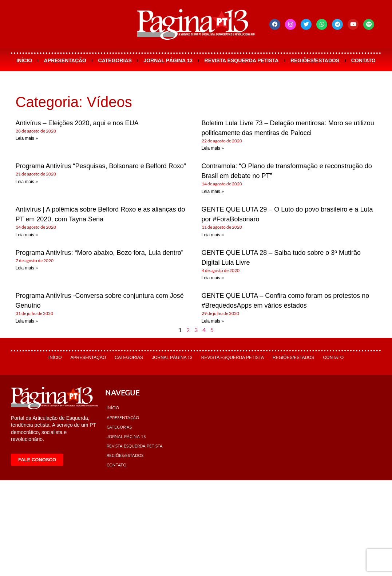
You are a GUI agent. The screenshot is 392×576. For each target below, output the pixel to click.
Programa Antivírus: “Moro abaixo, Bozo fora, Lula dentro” (100, 253)
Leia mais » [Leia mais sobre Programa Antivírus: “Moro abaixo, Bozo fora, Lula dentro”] (27, 268)
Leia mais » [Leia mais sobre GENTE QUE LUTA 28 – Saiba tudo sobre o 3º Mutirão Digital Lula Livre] (213, 278)
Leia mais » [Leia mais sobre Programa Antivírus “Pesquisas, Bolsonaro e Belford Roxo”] (27, 182)
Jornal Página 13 (168, 60)
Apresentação (65, 60)
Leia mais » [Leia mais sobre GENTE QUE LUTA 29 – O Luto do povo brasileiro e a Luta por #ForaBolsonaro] (213, 235)
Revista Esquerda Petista (242, 60)
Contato (363, 60)
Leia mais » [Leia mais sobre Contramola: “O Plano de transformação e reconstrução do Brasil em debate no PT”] (213, 192)
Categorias (115, 60)
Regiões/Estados (315, 60)
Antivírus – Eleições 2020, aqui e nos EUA (77, 123)
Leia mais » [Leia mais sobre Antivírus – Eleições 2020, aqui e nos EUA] (27, 138)
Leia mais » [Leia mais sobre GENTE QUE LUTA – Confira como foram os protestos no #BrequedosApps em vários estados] (213, 321)
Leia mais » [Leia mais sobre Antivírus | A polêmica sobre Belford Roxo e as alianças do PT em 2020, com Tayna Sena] (27, 235)
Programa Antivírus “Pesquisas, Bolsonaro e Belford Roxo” (101, 166)
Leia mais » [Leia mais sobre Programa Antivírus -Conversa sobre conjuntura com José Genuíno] (27, 321)
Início (24, 60)
